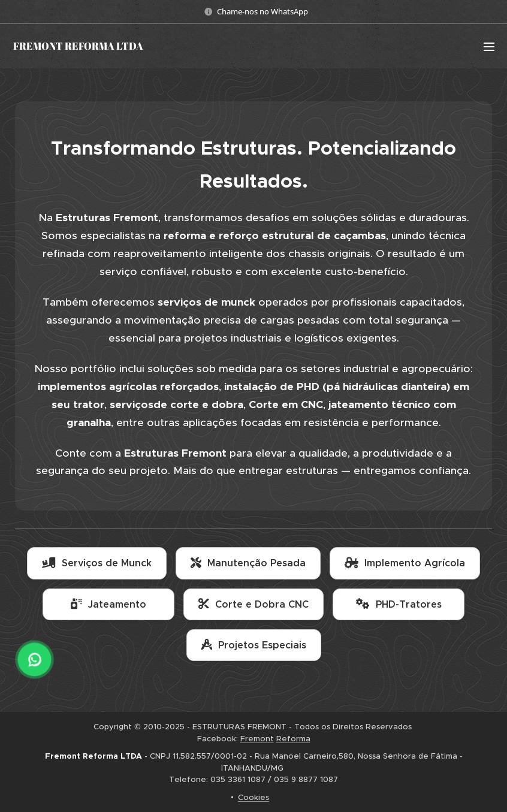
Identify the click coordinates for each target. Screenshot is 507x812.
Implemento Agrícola (405, 563)
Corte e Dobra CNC (253, 604)
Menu (489, 47)
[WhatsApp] (34, 659)
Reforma (293, 739)
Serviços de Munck (97, 563)
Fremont (257, 739)
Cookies (253, 797)
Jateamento (108, 604)
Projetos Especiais (254, 645)
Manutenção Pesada (248, 563)
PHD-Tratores (399, 604)
